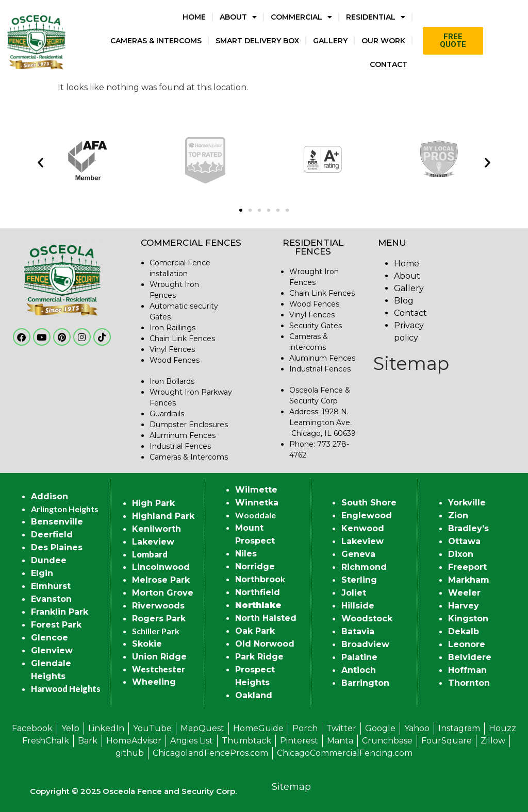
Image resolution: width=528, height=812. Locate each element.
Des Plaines (57, 547)
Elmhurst (51, 586)
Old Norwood (265, 644)
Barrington (365, 683)
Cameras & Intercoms (156, 41)
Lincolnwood (161, 567)
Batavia (358, 631)
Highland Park (163, 516)
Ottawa (464, 541)
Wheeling (154, 682)
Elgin (42, 573)
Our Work (383, 41)
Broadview (365, 644)
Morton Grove (163, 593)
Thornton (469, 683)
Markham (469, 580)
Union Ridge (159, 657)
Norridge (255, 566)
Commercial (301, 17)
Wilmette (256, 490)
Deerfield (52, 535)
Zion (458, 515)
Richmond (364, 567)
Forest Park (56, 625)
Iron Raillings (172, 328)
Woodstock (367, 619)
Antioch (359, 670)
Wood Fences (175, 360)
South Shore (369, 503)
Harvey (464, 606)
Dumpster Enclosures (189, 425)
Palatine (359, 657)
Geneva (358, 554)
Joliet (354, 593)
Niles (246, 554)
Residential (376, 17)
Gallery (330, 41)
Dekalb (464, 631)
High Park (153, 503)
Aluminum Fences (183, 435)
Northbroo (258, 579)
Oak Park (255, 631)
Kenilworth (156, 529)
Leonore (467, 644)
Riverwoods (158, 606)
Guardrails (167, 414)
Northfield (258, 592)
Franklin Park (60, 612)
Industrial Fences (180, 446)
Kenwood (363, 528)
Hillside (358, 606)
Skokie (147, 644)
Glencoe (49, 638)
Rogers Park (159, 619)
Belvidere (470, 657)
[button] (40, 162)
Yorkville (467, 503)
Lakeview (153, 542)
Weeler (464, 593)
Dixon (461, 554)
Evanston (51, 599)
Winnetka (257, 503)
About (238, 17)
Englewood (367, 515)
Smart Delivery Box (257, 41)
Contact (389, 64)
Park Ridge (259, 657)
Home (194, 17)
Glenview (52, 650)
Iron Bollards (172, 381)
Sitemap (411, 363)
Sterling (359, 580)
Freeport (467, 567)
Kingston (468, 619)
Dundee (49, 560)
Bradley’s (468, 528)
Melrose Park (161, 580)
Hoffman (467, 670)
